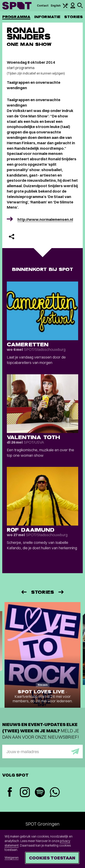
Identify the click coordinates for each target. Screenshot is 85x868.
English (56, 6)
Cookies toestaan (52, 858)
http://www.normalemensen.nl (45, 219)
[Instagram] (25, 793)
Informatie (47, 17)
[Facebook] (10, 792)
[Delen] (12, 237)
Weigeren (12, 858)
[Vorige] (24, 592)
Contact (43, 6)
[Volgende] (61, 592)
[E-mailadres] (42, 752)
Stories (73, 17)
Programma (16, 17)
